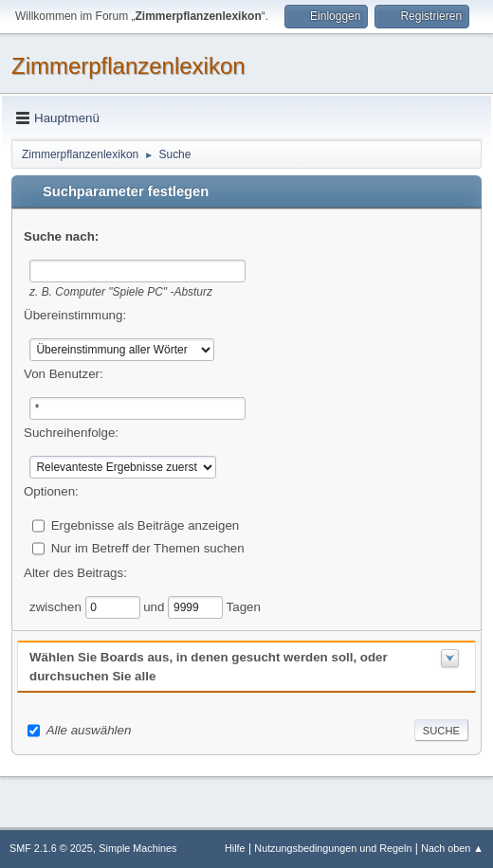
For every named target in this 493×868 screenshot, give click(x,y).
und (155, 606)
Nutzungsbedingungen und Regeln (333, 848)
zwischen (57, 606)
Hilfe (235, 848)
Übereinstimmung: (75, 315)
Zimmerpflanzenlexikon (128, 66)
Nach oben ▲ (452, 848)
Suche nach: (61, 236)
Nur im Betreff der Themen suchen (148, 547)
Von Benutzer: (64, 374)
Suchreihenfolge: (71, 433)
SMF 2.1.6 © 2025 (51, 848)
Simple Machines (137, 848)
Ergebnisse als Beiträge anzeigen (146, 524)
